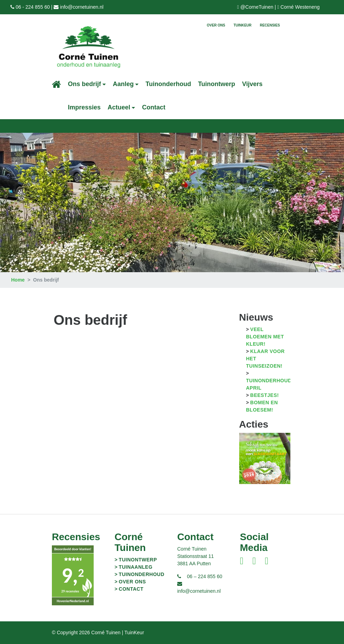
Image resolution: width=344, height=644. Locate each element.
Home (18, 280)
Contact (154, 107)
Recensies (270, 25)
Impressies (84, 107)
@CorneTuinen (257, 7)
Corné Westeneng (300, 7)
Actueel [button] (119, 107)
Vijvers (252, 84)
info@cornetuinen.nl (82, 7)
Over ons (216, 25)
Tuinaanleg (136, 567)
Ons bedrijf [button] (84, 84)
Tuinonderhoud (168, 84)
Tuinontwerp (217, 84)
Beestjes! (265, 395)
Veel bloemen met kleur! (265, 337)
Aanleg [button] (123, 84)
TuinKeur (243, 25)
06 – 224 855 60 (205, 576)
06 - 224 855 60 (33, 7)
